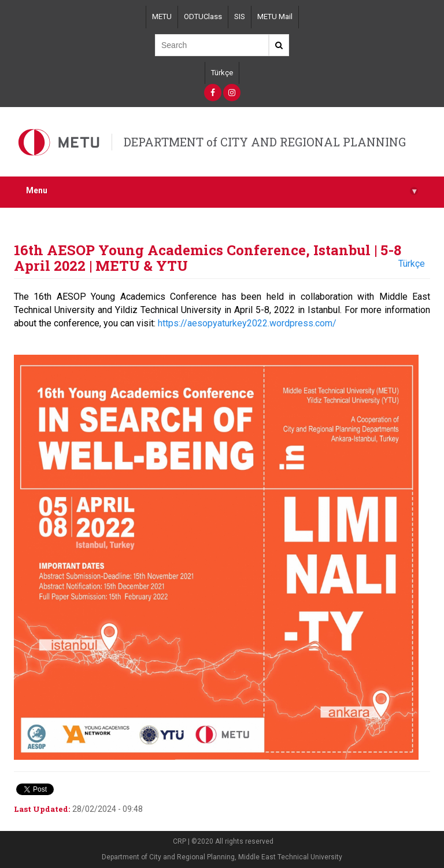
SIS (240, 16)
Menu (222, 191)
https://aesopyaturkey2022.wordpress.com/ (247, 323)
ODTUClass (203, 16)
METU (162, 16)
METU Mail (275, 16)
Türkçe (222, 73)
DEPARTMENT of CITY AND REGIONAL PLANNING (265, 142)
